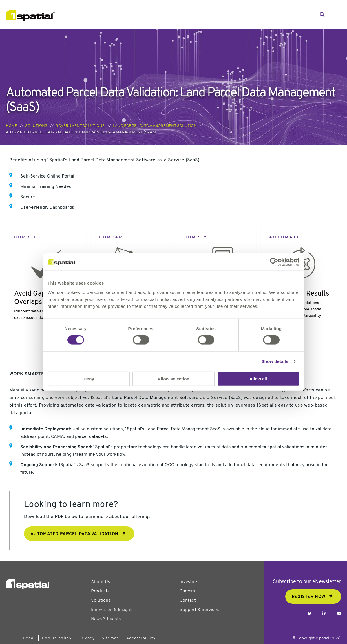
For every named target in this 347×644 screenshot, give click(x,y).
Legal (29, 638)
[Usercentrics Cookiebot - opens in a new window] (274, 262)
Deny (89, 379)
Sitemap (111, 638)
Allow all (258, 379)
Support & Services (199, 610)
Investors (189, 582)
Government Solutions (80, 126)
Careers (187, 591)
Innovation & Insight (111, 610)
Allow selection (173, 379)
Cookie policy (57, 638)
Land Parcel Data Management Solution (155, 126)
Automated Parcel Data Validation (74, 534)
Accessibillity (141, 638)
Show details (275, 361)
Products (100, 591)
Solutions (36, 126)
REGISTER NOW (309, 597)
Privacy (87, 638)
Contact (188, 601)
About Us (101, 582)
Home (11, 126)
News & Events (106, 619)
